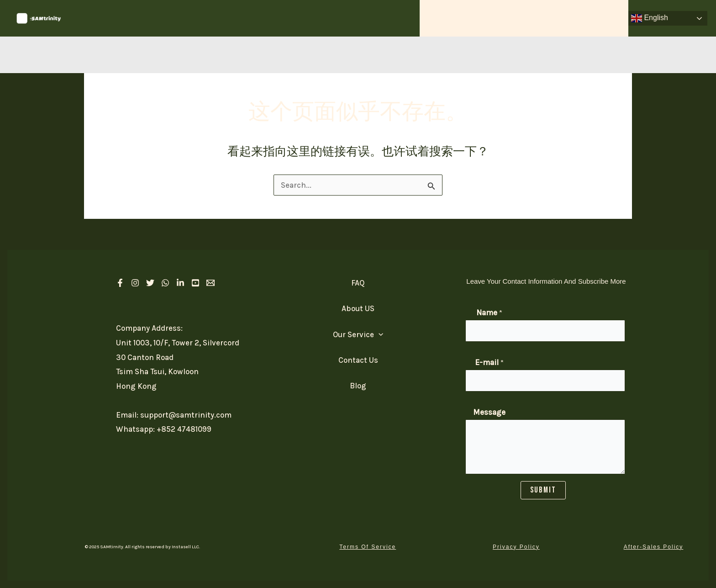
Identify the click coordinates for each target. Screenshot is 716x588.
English (650, 18)
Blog (358, 388)
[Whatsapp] (165, 283)
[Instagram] (135, 283)
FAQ (559, 18)
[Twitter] (150, 283)
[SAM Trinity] (39, 17)
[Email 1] (211, 283)
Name (489, 313)
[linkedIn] (180, 283)
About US (519, 18)
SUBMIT (543, 490)
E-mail (489, 362)
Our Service (462, 18)
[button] (368, 547)
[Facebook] (120, 283)
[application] (482, 18)
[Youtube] (195, 283)
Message (489, 412)
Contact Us (601, 18)
